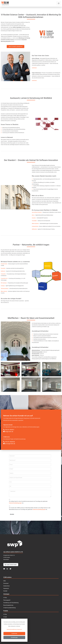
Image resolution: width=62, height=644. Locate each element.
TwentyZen (3, 274)
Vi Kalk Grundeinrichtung (9, 608)
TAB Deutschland (5, 289)
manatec (34, 218)
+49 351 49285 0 (9, 430)
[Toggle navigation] (59, 3)
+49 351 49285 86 (9, 442)
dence (33, 215)
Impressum (6, 588)
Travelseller (34, 221)
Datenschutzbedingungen (15, 503)
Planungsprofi (7, 600)
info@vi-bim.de (8, 432)
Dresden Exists (4, 264)
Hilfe (5, 581)
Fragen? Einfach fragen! (11, 565)
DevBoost (3, 271)
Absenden (12, 514)
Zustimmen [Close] (14, 634)
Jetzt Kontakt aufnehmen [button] (16, 46)
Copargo (3, 286)
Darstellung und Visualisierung (11, 603)
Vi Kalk (5, 617)
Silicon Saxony (4, 291)
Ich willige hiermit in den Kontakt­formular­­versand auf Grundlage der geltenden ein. (28, 502)
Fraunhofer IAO (4, 278)
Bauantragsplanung (8, 605)
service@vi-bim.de (9, 444)
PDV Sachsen (4, 283)
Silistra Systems (35, 224)
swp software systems (37, 212)
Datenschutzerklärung (12, 629)
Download (6, 583)
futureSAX (3, 268)
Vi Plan (5, 614)
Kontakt (5, 591)
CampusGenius (35, 226)
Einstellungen (14, 637)
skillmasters (34, 229)
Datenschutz (6, 586)
